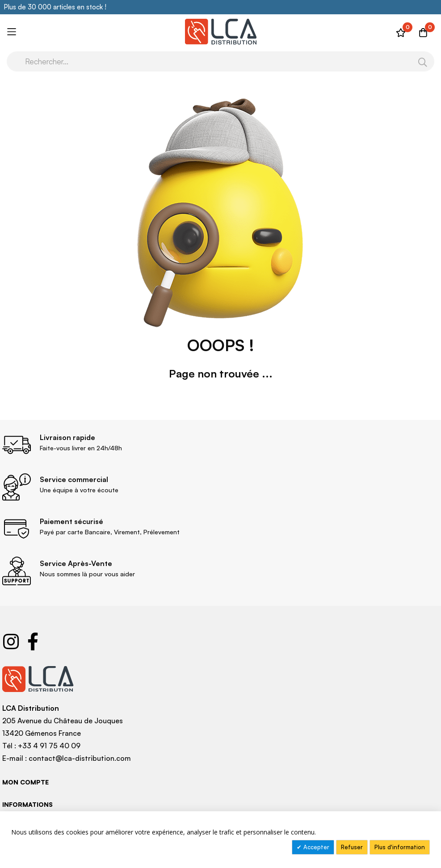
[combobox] (220, 61)
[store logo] (220, 32)
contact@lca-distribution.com (80, 758)
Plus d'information (400, 847)
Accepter (315, 847)
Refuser (352, 847)
